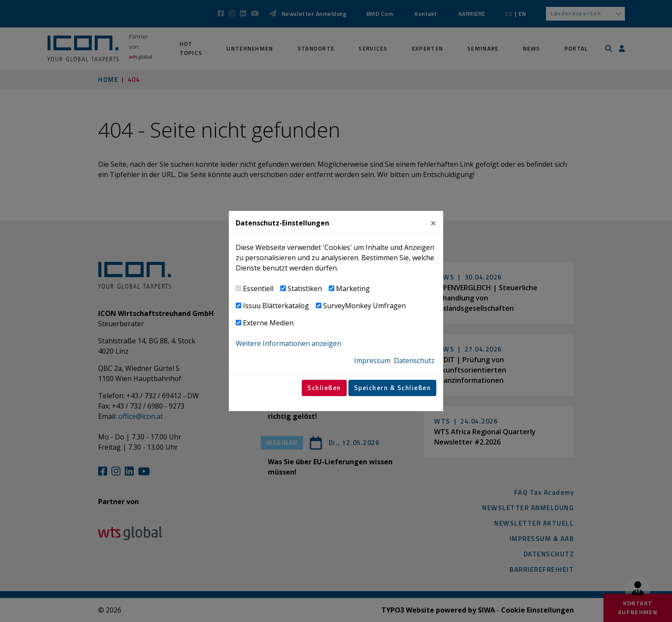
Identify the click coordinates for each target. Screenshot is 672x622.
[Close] (433, 223)
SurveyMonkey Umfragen (364, 306)
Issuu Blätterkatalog (276, 306)
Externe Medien (268, 323)
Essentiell (258, 288)
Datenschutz (414, 361)
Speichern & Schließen (393, 388)
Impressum (372, 361)
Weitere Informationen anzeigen (288, 343)
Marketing (353, 288)
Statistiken (305, 288)
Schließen (324, 388)
